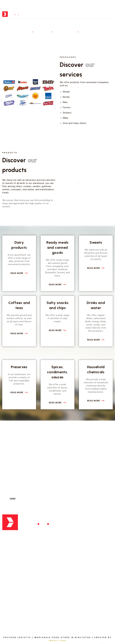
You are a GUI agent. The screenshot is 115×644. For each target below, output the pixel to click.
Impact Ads (58, 641)
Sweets (96, 242)
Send (13, 499)
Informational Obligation (77, 619)
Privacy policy (70, 612)
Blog (64, 598)
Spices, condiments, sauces (58, 372)
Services (43, 32)
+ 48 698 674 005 (16, 541)
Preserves (19, 367)
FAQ (63, 591)
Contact (66, 605)
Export (65, 531)
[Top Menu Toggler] (111, 14)
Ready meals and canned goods (57, 247)
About (6, 591)
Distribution (65, 32)
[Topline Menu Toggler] (112, 5)
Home (26, 32)
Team (5, 605)
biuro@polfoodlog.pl (20, 548)
